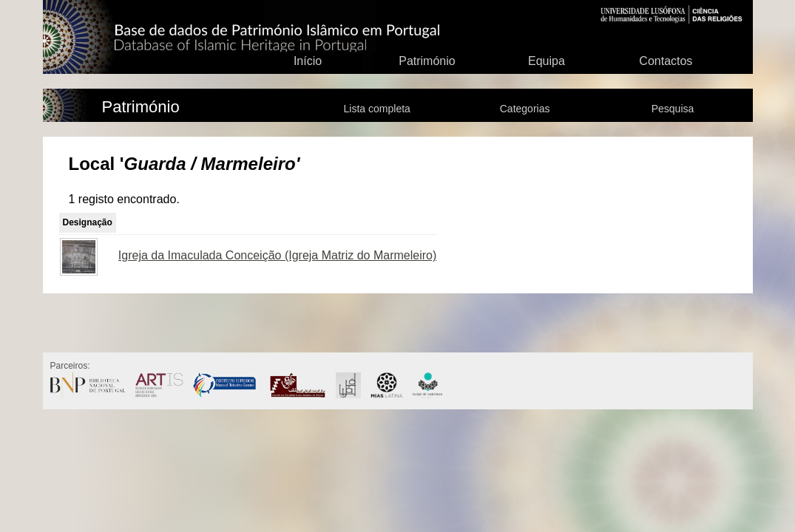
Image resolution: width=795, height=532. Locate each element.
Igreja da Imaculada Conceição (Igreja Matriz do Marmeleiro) (277, 255)
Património (427, 61)
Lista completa (377, 109)
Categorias (525, 109)
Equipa (547, 61)
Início (308, 61)
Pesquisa (673, 109)
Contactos (666, 61)
